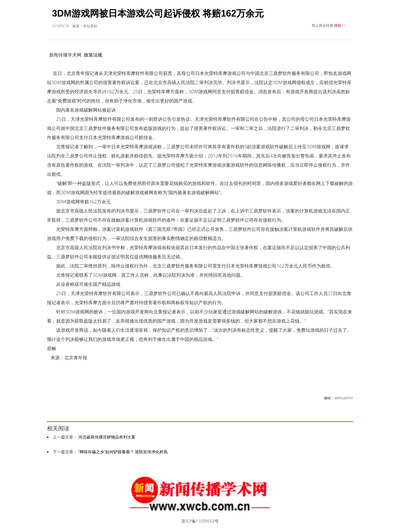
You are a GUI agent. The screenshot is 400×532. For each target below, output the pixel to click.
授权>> (340, 25)
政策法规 (93, 55)
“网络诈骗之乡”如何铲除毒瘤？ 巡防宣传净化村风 (123, 452)
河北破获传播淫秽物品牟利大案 (107, 437)
